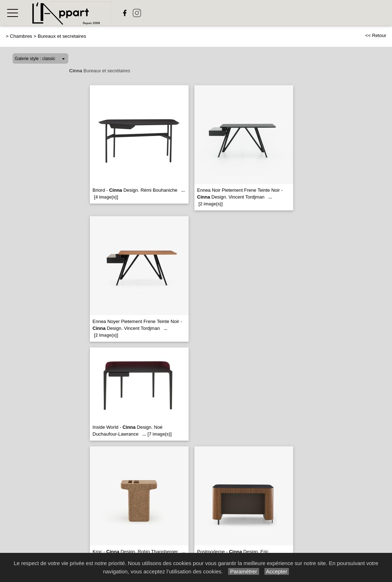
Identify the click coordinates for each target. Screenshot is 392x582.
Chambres (21, 36)
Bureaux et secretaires (62, 36)
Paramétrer (243, 571)
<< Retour (376, 35)
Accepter (277, 571)
